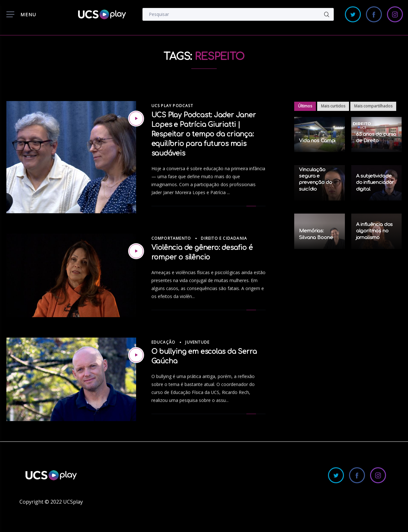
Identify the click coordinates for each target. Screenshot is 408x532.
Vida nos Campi (317, 141)
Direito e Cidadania (224, 238)
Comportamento (171, 238)
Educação (164, 342)
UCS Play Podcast (172, 106)
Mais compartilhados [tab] (373, 106)
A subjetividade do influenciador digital (375, 183)
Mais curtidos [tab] (333, 106)
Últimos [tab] (305, 106)
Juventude (197, 342)
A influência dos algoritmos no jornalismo (375, 231)
